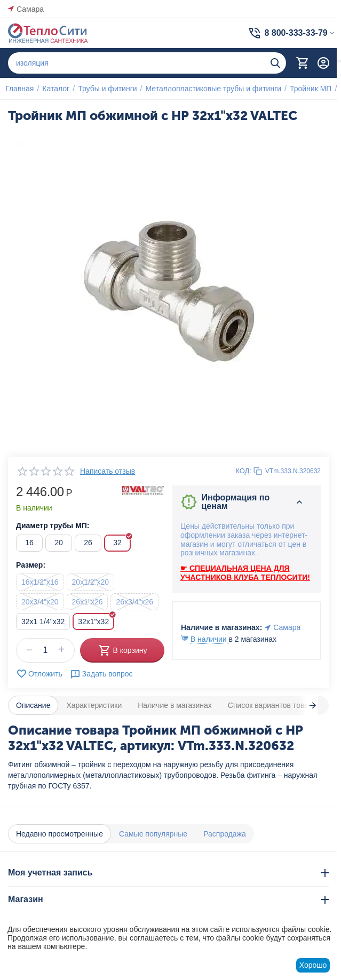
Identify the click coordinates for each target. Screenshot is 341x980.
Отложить (39, 674)
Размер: (31, 565)
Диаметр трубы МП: (53, 525)
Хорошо (313, 965)
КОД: (243, 471)
